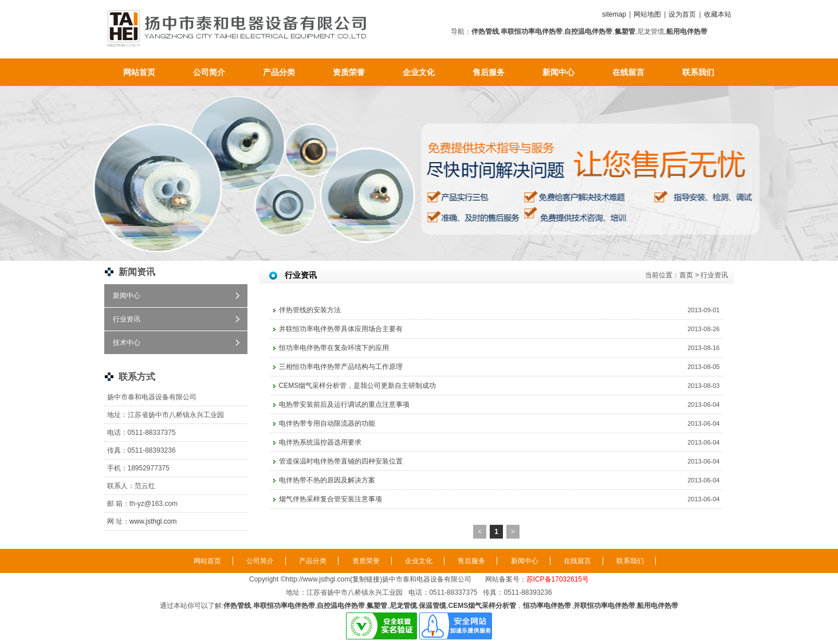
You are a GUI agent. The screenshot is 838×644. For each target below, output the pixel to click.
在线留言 (628, 72)
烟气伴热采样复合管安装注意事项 (331, 499)
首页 (686, 275)
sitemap (614, 14)
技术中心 (127, 343)
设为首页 (682, 14)
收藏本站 (718, 14)
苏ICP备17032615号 (558, 579)
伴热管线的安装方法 (310, 310)
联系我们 (698, 72)
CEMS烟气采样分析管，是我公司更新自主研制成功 (358, 386)
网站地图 (647, 14)
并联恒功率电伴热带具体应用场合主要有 (341, 329)
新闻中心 (558, 72)
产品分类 (279, 72)
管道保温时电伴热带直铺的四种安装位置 (341, 461)
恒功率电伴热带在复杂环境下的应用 (334, 348)
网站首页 (139, 72)
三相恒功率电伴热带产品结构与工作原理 (341, 367)
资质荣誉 (349, 72)
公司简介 (209, 72)
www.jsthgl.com (153, 521)
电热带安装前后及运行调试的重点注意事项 (344, 405)
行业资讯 (127, 319)
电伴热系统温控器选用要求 (320, 442)
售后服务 (489, 72)
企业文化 (419, 72)
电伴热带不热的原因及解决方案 (327, 480)
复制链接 (366, 579)
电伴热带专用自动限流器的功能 (327, 423)
